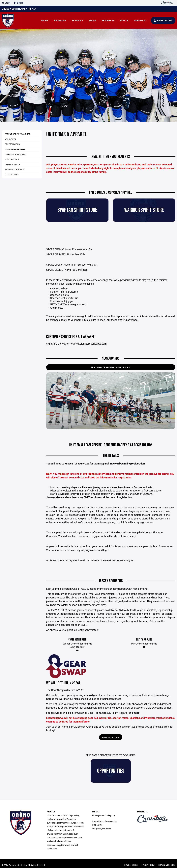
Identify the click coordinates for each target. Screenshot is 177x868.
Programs (60, 20)
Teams (92, 20)
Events (124, 20)
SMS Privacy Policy (15, 169)
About (44, 20)
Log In (6, 3)
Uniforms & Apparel (15, 149)
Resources (108, 20)
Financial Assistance (16, 154)
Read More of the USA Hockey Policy (111, 367)
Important (140, 20)
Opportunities (12, 144)
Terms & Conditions (167, 865)
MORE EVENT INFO (111, 737)
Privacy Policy (148, 865)
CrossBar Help (12, 164)
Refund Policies (131, 865)
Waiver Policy (12, 159)
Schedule (77, 20)
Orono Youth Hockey (14, 9)
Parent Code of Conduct (17, 134)
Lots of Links (12, 174)
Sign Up (19, 3)
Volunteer (10, 139)
